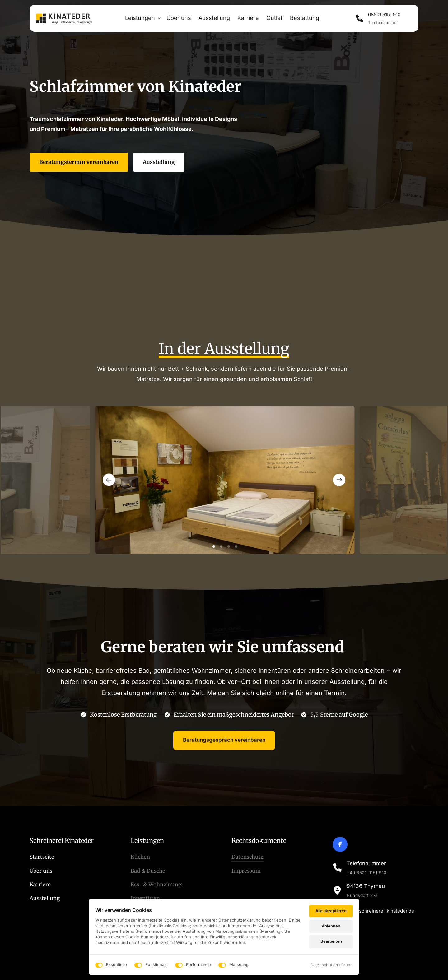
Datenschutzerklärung (332, 965)
